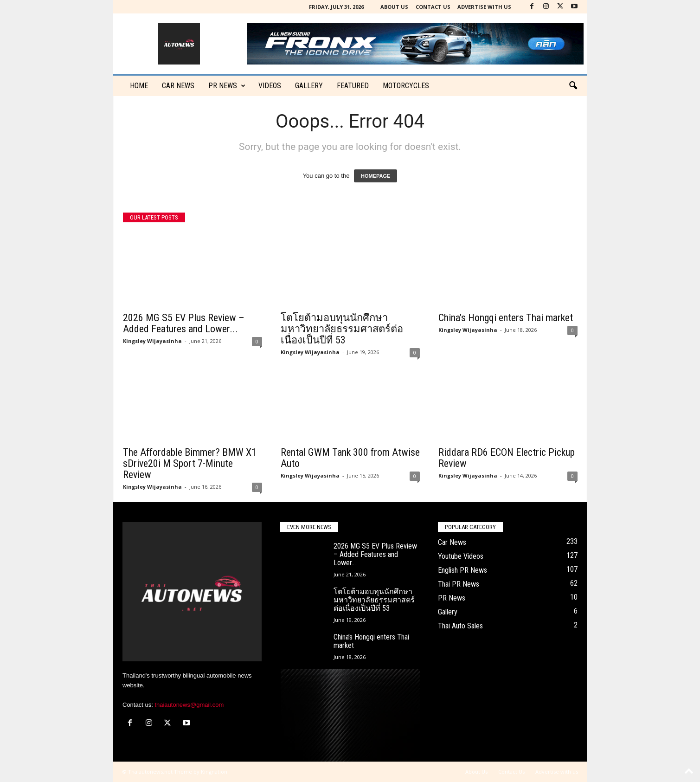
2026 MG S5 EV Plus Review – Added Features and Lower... (184, 323)
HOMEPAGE (376, 176)
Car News (452, 542)
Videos (270, 86)
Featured (353, 86)
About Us (394, 7)
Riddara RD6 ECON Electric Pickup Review (507, 458)
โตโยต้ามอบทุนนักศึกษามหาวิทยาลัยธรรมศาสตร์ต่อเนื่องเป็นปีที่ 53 (342, 329)
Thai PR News (459, 584)
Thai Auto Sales (460, 626)
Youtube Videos (461, 556)
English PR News (462, 570)
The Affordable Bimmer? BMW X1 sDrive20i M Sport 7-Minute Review (190, 463)
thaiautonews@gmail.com (189, 705)
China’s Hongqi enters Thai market (506, 318)
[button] (573, 86)
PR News (227, 86)
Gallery (309, 86)
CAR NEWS (178, 86)
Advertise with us (484, 7)
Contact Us (433, 7)
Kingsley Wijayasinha (152, 341)
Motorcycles (406, 86)
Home (139, 86)
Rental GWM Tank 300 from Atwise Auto (350, 458)
